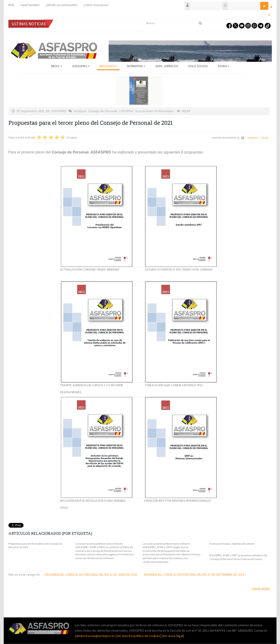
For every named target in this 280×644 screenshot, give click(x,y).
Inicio (57, 66)
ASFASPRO (81, 66)
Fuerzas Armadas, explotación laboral (232, 544)
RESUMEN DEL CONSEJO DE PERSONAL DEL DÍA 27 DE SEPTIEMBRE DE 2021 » (195, 574)
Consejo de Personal (103, 111)
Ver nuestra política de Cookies (138, 636)
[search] (174, 23)
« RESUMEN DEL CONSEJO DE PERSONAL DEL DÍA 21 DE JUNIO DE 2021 (91, 574)
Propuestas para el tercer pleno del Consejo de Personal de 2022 (35, 545)
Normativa (136, 66)
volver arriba (261, 588)
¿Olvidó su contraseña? (62, 5)
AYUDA (223, 66)
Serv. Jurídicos (167, 66)
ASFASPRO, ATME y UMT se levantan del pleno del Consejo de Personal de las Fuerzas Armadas (238, 557)
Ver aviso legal (173, 636)
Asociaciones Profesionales (154, 111)
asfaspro (80, 111)
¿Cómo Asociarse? (96, 5)
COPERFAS (126, 111)
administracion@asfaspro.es (95, 636)
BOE (11, 5)
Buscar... (144, 20)
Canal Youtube (30, 5)
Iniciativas (108, 66)
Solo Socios (198, 66)
